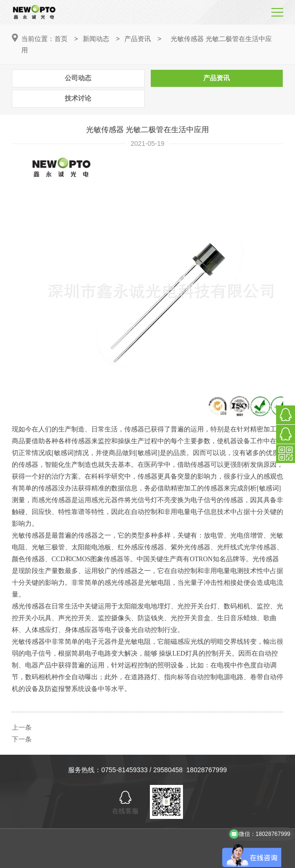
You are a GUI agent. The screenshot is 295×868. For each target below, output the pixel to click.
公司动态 (78, 78)
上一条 (22, 727)
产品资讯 (138, 39)
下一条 (22, 739)
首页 (61, 39)
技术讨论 (78, 98)
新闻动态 (96, 39)
